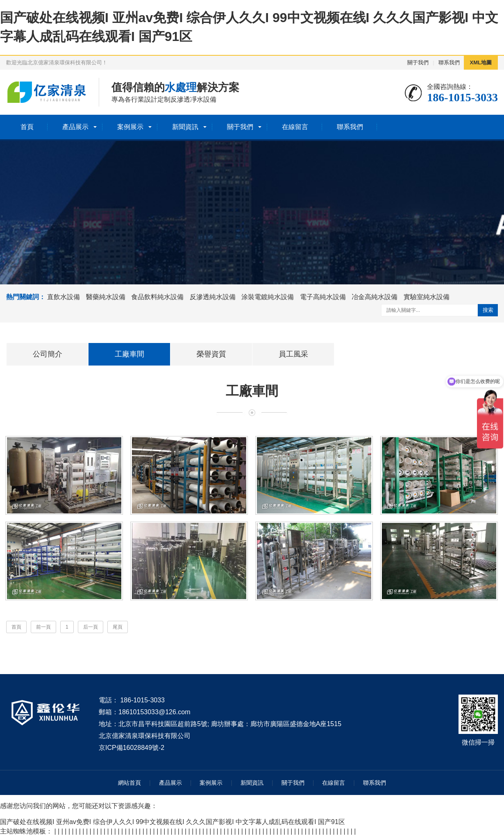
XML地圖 (481, 62)
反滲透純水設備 (213, 297)
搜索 (488, 310)
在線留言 (295, 127)
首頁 (27, 127)
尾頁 (118, 629)
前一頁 (43, 629)
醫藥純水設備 (106, 297)
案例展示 (130, 127)
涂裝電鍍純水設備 (268, 297)
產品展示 (75, 127)
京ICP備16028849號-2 (132, 749)
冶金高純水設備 (375, 297)
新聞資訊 (185, 127)
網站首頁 (129, 785)
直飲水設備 (64, 297)
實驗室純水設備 (427, 297)
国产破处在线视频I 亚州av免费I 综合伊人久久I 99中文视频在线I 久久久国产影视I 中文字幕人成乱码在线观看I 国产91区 (173, 824)
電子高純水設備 (323, 297)
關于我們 (418, 62)
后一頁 (91, 629)
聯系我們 (449, 62)
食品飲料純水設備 (157, 297)
